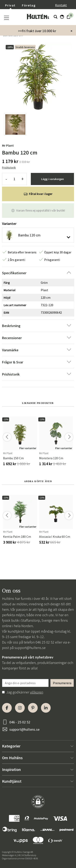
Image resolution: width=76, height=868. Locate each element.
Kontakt (61, 5)
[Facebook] (7, 708)
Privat (10, 5)
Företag (29, 5)
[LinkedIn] (46, 708)
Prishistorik (9, 167)
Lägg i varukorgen (52, 179)
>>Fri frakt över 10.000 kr (37, 31)
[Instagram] (20, 708)
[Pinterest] (33, 708)
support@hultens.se (30, 648)
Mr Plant (8, 145)
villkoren (37, 692)
